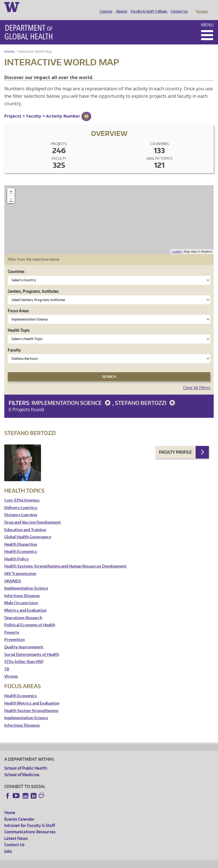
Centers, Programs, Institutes (33, 283)
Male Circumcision (21, 595)
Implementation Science (72, 395)
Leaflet (177, 243)
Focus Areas (18, 303)
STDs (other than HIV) (24, 654)
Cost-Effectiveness (22, 492)
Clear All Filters (197, 380)
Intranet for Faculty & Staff (30, 817)
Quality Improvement (24, 639)
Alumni (120, 7)
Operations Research (23, 610)
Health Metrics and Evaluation (32, 695)
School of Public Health (26, 760)
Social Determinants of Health (32, 646)
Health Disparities (21, 536)
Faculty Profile (175, 444)
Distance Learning (21, 507)
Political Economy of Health (30, 617)
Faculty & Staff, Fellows (147, 7)
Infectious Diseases (22, 588)
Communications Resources (30, 824)
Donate (202, 7)
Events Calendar (20, 811)
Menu (207, 17)
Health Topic (19, 322)
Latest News (16, 830)
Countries (16, 263)
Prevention (14, 632)
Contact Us (178, 7)
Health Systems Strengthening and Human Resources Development (65, 558)
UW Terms (104, 863)
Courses (105, 7)
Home (9, 43)
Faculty (14, 342)
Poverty (12, 624)
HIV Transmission (20, 566)
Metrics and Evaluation (25, 602)
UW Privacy (80, 863)
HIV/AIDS (13, 573)
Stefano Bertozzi (146, 395)
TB (7, 661)
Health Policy (16, 551)
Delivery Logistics (21, 500)
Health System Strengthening (31, 703)
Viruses (11, 668)
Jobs (8, 843)
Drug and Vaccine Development (33, 514)
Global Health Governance (28, 529)
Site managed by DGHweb (138, 863)
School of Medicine (22, 767)
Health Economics (21, 544)
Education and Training (25, 522)
